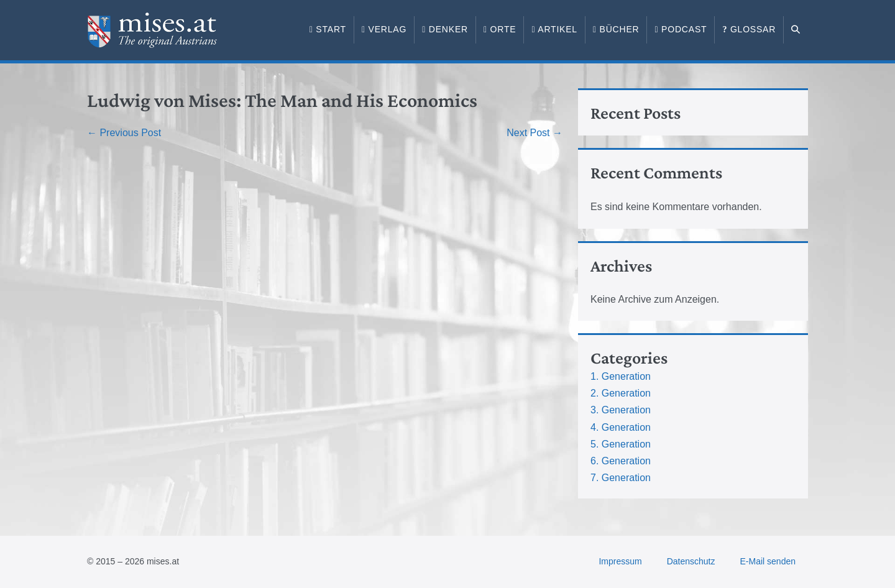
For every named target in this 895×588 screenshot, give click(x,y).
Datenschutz (691, 561)
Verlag (384, 29)
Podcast (681, 29)
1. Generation (621, 376)
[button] (796, 30)
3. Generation (621, 410)
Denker (445, 29)
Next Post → (535, 133)
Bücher (616, 29)
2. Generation (621, 393)
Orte (500, 29)
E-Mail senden (768, 561)
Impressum (620, 561)
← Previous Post (124, 133)
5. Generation (621, 444)
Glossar (749, 29)
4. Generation (621, 427)
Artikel (554, 29)
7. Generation (621, 478)
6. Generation (621, 461)
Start (328, 29)
